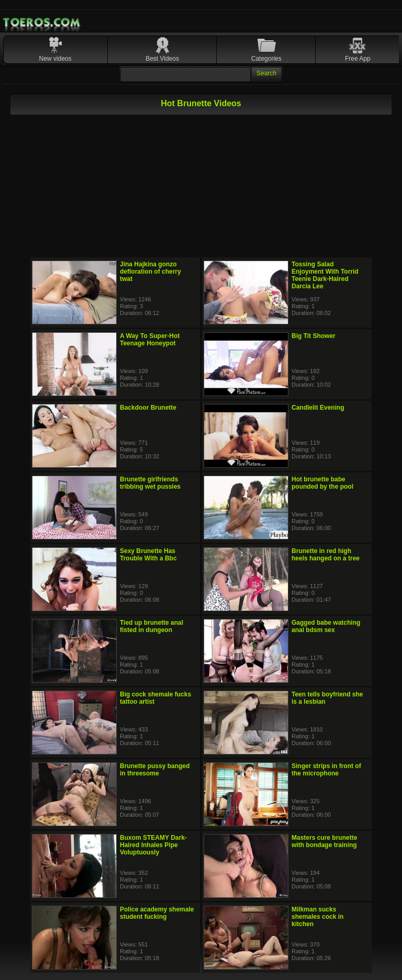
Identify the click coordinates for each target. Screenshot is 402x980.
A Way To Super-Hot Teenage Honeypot (150, 340)
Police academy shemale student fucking (157, 913)
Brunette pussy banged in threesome (155, 770)
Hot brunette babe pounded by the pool (322, 483)
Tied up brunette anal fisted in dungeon (152, 626)
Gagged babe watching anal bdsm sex (326, 626)
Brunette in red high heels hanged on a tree (326, 555)
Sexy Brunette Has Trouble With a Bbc (148, 555)
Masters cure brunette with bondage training (324, 841)
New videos (55, 59)
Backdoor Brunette (148, 408)
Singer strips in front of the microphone (326, 770)
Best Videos (162, 59)
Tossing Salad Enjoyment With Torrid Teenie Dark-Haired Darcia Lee (325, 275)
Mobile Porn (42, 22)
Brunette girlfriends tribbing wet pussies (150, 483)
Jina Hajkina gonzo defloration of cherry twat (150, 272)
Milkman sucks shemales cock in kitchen (317, 917)
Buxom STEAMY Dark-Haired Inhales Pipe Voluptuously (153, 845)
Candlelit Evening (318, 408)
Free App (358, 59)
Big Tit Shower (314, 336)
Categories (266, 59)
